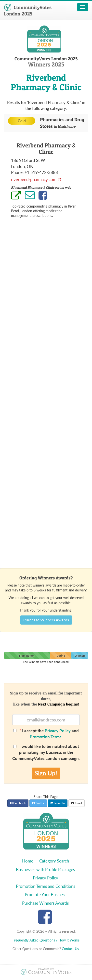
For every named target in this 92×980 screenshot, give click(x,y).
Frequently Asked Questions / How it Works (46, 940)
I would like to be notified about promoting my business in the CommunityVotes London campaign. (46, 752)
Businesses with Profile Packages (45, 869)
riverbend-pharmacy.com (34, 179)
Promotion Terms (46, 737)
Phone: (17, 172)
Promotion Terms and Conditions (46, 886)
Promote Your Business (46, 895)
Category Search (54, 861)
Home (28, 861)
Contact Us (70, 949)
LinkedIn (58, 803)
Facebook (18, 803)
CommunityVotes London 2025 (28, 11)
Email (77, 803)
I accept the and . (46, 734)
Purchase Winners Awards (46, 620)
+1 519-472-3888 (41, 172)
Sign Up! (46, 773)
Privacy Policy (58, 731)
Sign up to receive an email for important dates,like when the (46, 699)
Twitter (38, 803)
